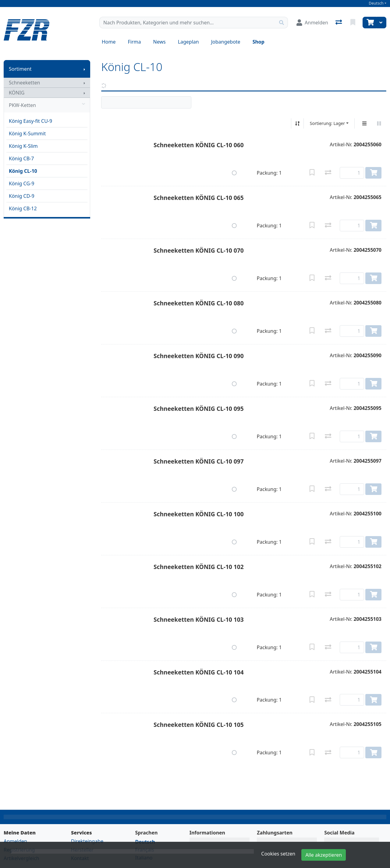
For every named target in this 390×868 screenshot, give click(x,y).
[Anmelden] (312, 23)
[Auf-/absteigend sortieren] (297, 123)
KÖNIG (17, 93)
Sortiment (20, 69)
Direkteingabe (87, 841)
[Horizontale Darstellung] (379, 123)
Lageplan (188, 42)
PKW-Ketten (47, 105)
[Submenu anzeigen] (84, 69)
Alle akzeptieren (324, 855)
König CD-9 (22, 196)
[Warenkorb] (370, 23)
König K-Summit (27, 133)
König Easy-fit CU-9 (30, 121)
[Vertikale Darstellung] (364, 123)
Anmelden (15, 841)
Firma (135, 42)
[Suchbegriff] (188, 23)
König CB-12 (23, 208)
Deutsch (376, 3)
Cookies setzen (278, 854)
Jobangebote (226, 42)
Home (109, 42)
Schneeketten (24, 83)
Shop (259, 42)
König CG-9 (21, 183)
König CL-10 (23, 171)
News (160, 42)
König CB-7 (21, 158)
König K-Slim (23, 146)
